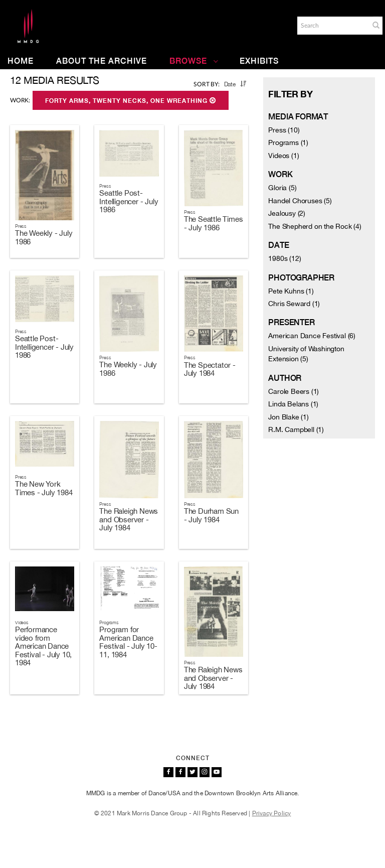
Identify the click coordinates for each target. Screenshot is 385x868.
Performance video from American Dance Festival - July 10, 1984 (43, 646)
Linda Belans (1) (293, 404)
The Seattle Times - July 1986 (214, 223)
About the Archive (102, 61)
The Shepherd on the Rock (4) (315, 226)
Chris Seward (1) (294, 304)
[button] (376, 25)
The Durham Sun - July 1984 (211, 515)
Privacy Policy (272, 813)
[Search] (332, 26)
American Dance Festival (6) (312, 336)
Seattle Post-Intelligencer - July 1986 (129, 201)
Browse (194, 61)
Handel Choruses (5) (300, 201)
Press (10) (284, 130)
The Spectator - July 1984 (210, 369)
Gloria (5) (282, 188)
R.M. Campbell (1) (296, 429)
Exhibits (259, 61)
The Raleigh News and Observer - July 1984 (129, 519)
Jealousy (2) (287, 213)
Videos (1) (283, 156)
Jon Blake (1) (288, 417)
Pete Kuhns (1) (291, 291)
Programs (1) (288, 142)
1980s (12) (284, 258)
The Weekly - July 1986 (44, 237)
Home (21, 61)
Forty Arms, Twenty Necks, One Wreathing (131, 101)
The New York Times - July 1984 (44, 488)
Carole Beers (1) (294, 391)
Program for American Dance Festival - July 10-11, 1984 (128, 642)
